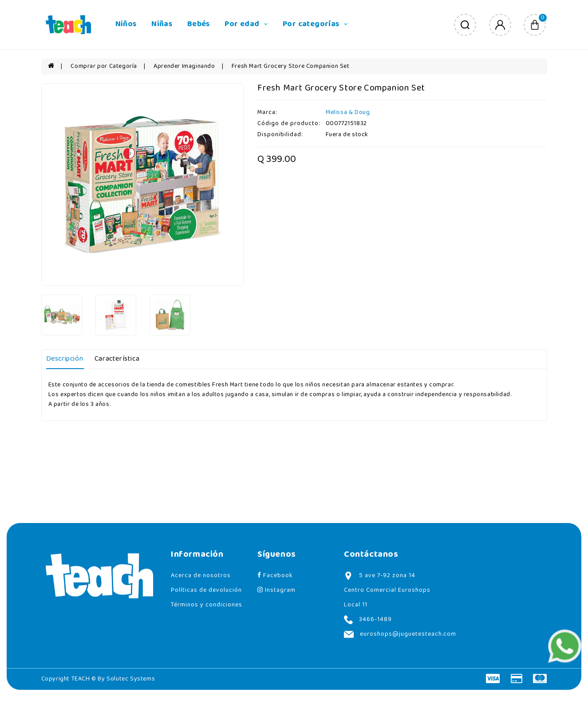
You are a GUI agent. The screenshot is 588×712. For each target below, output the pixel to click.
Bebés (199, 24)
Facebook (275, 576)
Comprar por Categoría (104, 66)
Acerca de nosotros (201, 576)
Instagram (276, 590)
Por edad (246, 24)
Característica (117, 359)
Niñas (162, 24)
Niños (126, 24)
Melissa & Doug (348, 112)
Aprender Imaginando (184, 66)
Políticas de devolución (206, 590)
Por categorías (315, 24)
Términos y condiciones (207, 605)
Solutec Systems (131, 679)
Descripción (65, 359)
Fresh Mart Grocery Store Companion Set (291, 66)
